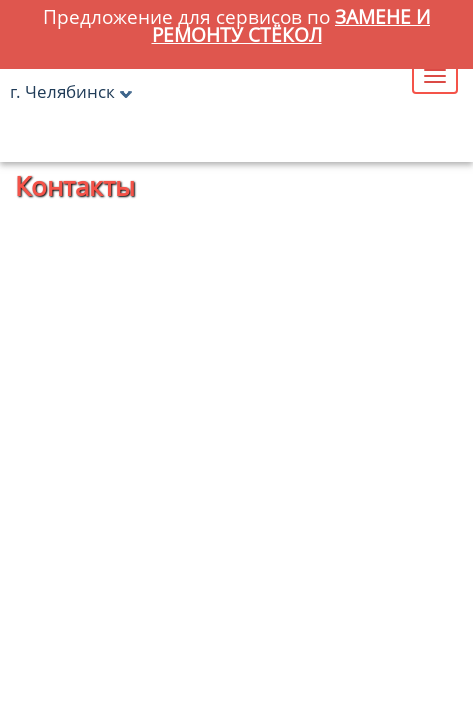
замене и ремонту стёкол (291, 25)
